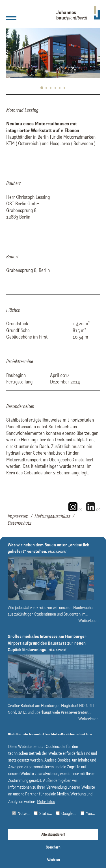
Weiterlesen (88, 621)
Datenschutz (19, 523)
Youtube (89, 814)
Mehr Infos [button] (46, 802)
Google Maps (67, 814)
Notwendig (22, 814)
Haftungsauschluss (52, 516)
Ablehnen (53, 860)
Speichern (53, 847)
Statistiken (44, 814)
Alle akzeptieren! (53, 835)
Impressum (18, 516)
